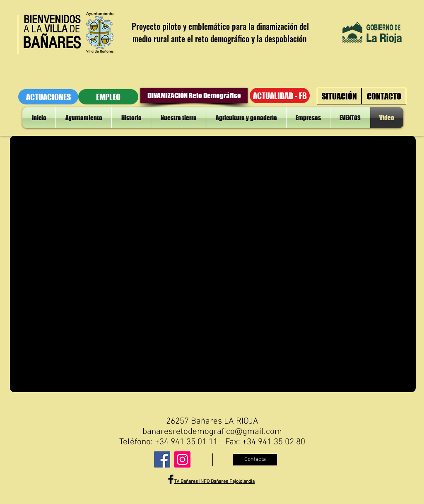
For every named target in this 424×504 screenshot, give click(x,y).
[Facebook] (162, 459)
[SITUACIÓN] (339, 96)
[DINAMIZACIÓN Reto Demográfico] (194, 96)
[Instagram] (182, 459)
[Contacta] (255, 460)
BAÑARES (52, 43)
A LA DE (52, 29)
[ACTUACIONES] (48, 97)
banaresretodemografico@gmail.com (212, 432)
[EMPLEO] (108, 97)
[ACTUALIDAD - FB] (280, 96)
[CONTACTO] (384, 96)
